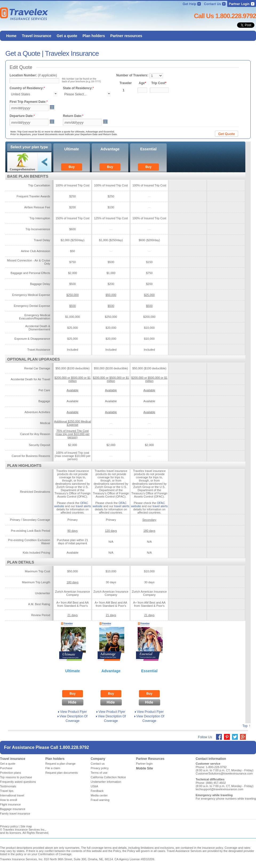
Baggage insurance (13, 809)
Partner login (144, 764)
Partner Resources (150, 759)
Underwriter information (106, 782)
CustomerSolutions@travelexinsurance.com (224, 773)
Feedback (97, 791)
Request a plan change (60, 764)
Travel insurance (13, 759)
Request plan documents (62, 773)
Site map (26, 826)
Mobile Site (144, 768)
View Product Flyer (73, 712)
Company (98, 759)
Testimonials (8, 786)
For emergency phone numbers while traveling (226, 799)
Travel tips (7, 791)
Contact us (98, 764)
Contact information (211, 759)
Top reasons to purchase (16, 777)
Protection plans (11, 773)
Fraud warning (100, 800)
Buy (72, 167)
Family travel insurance (15, 814)
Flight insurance (10, 804)
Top (245, 726)
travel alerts (83, 506)
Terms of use (99, 773)
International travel (12, 795)
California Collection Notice (108, 777)
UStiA (94, 786)
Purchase (6, 768)
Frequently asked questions (18, 782)
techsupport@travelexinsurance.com (220, 789)
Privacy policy (100, 768)
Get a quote (8, 764)
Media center (99, 795)
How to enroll (9, 800)
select (55, 94)
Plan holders (55, 759)
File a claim (53, 768)
